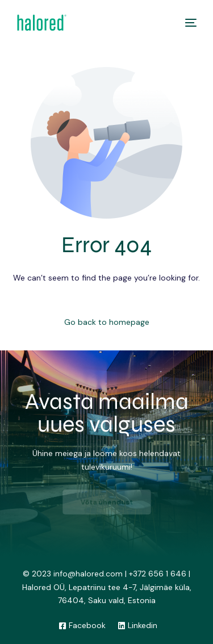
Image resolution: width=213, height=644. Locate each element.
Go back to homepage (107, 322)
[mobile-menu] (188, 23)
